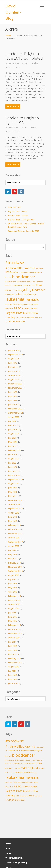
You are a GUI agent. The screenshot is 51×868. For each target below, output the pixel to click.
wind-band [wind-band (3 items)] (21, 322)
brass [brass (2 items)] (33, 282)
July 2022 (12, 421)
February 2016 (14, 596)
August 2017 (14, 546)
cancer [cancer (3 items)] (8, 285)
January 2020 (14, 475)
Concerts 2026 (15, 207)
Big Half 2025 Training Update (21, 220)
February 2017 (14, 563)
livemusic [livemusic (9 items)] (32, 299)
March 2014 (13, 654)
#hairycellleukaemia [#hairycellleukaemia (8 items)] (20, 268)
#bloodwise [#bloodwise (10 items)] (15, 263)
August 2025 (14, 359)
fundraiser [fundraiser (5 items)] (38, 290)
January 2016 (14, 600)
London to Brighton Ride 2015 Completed (24, 56)
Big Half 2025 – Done (18, 211)
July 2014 (12, 642)
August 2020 (14, 459)
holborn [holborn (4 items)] (19, 294)
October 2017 (14, 538)
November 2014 (15, 633)
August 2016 (14, 575)
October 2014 (14, 638)
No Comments (14, 67)
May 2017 (13, 554)
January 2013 (14, 683)
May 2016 (13, 588)
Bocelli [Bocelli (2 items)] (29, 282)
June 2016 (13, 583)
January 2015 (14, 629)
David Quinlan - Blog (13, 12)
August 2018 (14, 513)
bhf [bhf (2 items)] (41, 272)
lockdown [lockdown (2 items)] (9, 304)
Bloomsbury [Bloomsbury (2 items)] (21, 282)
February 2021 (14, 450)
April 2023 (13, 400)
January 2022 (14, 429)
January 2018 (14, 529)
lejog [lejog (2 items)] (35, 294)
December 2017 (15, 534)
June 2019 (13, 488)
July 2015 (12, 613)
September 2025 (15, 355)
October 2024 (14, 375)
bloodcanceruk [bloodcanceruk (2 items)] (11, 282)
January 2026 (14, 350)
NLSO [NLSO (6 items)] (18, 308)
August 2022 (14, 417)
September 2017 (15, 542)
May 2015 (13, 621)
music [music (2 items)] (36, 304)
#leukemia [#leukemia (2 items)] (40, 269)
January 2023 (14, 405)
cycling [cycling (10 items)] (26, 289)
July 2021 (12, 438)
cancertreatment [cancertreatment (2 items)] (29, 285)
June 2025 (13, 363)
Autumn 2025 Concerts (18, 216)
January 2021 (14, 454)
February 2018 (14, 525)
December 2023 (15, 384)
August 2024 (14, 379)
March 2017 (13, 559)
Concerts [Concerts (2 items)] (17, 290)
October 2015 (14, 604)
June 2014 (13, 646)
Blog (36, 63)
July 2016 (12, 579)
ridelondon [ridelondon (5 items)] (31, 313)
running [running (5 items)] (10, 317)
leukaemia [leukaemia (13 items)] (15, 299)
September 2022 (15, 413)
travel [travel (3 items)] (32, 317)
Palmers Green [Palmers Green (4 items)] (30, 308)
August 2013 (14, 667)
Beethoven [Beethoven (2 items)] (25, 272)
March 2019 (13, 496)
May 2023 (13, 396)
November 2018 (15, 500)
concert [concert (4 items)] (9, 290)
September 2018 (15, 509)
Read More (13, 106)
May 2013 (13, 679)
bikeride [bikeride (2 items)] (8, 278)
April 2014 (13, 650)
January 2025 (14, 371)
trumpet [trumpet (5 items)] (11, 321)
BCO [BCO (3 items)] (7, 272)
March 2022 (13, 425)
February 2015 (14, 625)
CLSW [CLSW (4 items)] (39, 285)
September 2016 (15, 571)
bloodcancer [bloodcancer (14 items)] (24, 277)
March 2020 (13, 471)
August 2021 (14, 434)
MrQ (27, 63)
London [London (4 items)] (17, 304)
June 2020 (13, 467)
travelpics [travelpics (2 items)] (38, 318)
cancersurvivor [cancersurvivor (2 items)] (17, 285)
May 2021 (13, 442)
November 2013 (15, 663)
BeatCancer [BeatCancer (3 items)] (15, 272)
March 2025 (13, 367)
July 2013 (12, 671)
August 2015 (14, 609)
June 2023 (13, 392)
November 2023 (15, 388)
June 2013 (13, 675)
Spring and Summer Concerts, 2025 (24, 231)
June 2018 (13, 517)
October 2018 (14, 504)
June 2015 (13, 617)
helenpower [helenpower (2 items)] (10, 294)
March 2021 (13, 446)
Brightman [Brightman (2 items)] (39, 282)
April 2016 (13, 592)
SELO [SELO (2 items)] (17, 318)
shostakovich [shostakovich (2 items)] (24, 318)
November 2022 (15, 409)
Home (8, 36)
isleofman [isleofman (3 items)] (28, 294)
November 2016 (15, 567)
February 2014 (14, 658)
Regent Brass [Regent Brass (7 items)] (15, 313)
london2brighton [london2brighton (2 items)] (28, 304)
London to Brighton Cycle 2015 (22, 120)
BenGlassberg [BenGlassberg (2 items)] (34, 272)
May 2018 (13, 521)
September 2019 (15, 479)
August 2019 (14, 484)
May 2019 (13, 492)
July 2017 (12, 550)
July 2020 (12, 463)
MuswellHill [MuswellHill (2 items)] (9, 309)
